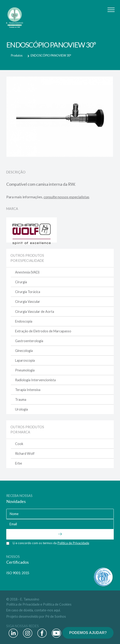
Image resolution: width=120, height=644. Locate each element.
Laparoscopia (25, 360)
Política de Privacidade (23, 604)
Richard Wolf (25, 453)
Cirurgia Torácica (28, 292)
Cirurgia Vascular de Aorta (35, 312)
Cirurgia (21, 282)
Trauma (21, 400)
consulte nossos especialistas (66, 197)
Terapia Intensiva (28, 390)
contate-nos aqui (47, 610)
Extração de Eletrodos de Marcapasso (43, 331)
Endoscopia (24, 321)
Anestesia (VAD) (27, 272)
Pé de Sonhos (56, 616)
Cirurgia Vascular (28, 302)
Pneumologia (25, 370)
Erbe (19, 463)
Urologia (21, 409)
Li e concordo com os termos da (51, 543)
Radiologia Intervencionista (35, 380)
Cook (19, 444)
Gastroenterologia (29, 341)
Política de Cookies (57, 604)
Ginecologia (24, 351)
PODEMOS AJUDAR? (88, 633)
